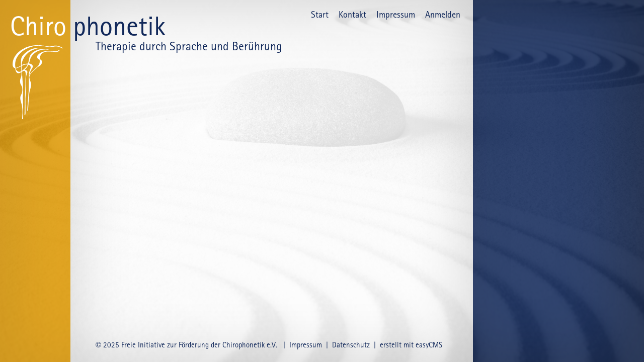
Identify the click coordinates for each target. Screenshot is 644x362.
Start (320, 14)
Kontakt (352, 14)
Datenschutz (351, 345)
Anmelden (443, 14)
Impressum (396, 14)
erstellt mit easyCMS (412, 345)
